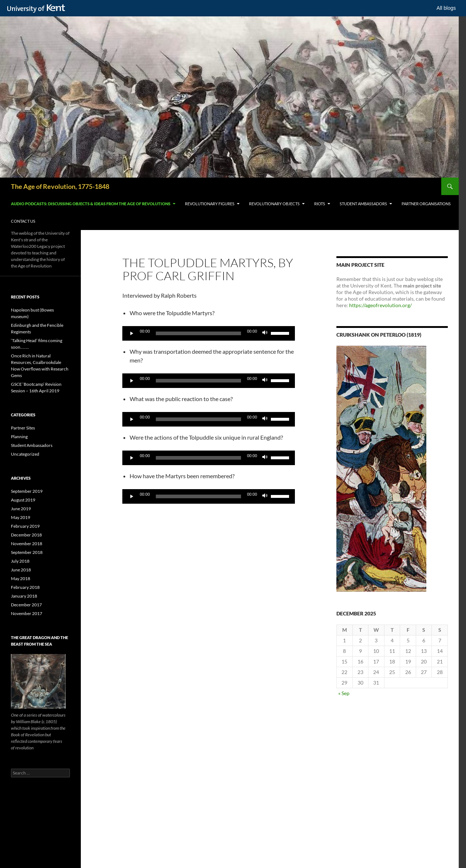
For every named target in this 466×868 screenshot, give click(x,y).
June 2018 (21, 570)
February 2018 (25, 587)
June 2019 (21, 509)
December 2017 (26, 605)
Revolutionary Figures (210, 204)
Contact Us (23, 221)
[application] (209, 333)
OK (358, 861)
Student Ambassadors (363, 204)
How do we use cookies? (264, 861)
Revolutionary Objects (274, 204)
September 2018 (27, 552)
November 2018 (27, 544)
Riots (320, 204)
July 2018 (20, 561)
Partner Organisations (426, 204)
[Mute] (265, 333)
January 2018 (24, 596)
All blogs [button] (446, 8)
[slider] (199, 333)
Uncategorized (25, 454)
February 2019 (25, 526)
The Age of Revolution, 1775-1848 (60, 186)
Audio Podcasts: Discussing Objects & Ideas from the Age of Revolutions (91, 204)
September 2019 (27, 491)
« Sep (344, 693)
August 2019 (23, 500)
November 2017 (27, 613)
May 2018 (21, 578)
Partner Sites (23, 428)
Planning (19, 437)
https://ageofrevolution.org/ (380, 305)
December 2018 (26, 535)
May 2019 (21, 517)
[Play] (132, 333)
